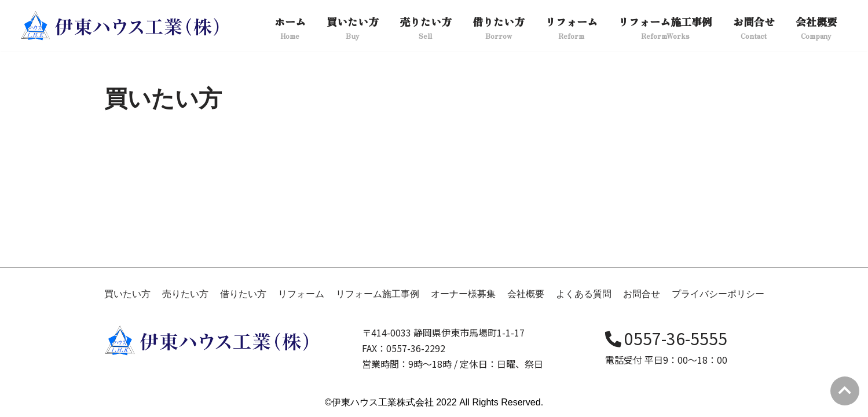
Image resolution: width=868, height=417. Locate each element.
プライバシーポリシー (718, 294)
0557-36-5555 (666, 338)
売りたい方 (185, 294)
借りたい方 (243, 294)
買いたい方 (127, 294)
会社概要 (526, 294)
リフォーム (301, 294)
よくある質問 (584, 294)
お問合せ (642, 294)
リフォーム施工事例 (378, 294)
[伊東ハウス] (122, 25)
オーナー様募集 (463, 294)
